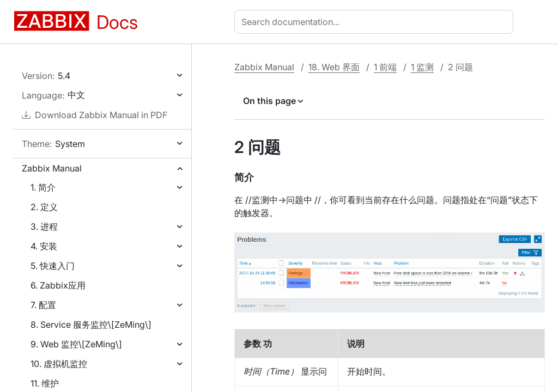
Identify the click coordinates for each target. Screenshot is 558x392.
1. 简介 (43, 187)
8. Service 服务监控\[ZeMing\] (91, 324)
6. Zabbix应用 (58, 285)
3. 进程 (44, 226)
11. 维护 (45, 383)
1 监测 (422, 67)
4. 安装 (44, 246)
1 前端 (385, 67)
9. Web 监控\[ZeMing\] (76, 344)
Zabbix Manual (52, 168)
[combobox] (376, 22)
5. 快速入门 (53, 266)
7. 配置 (43, 305)
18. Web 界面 (334, 67)
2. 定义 (44, 207)
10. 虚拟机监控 (59, 364)
